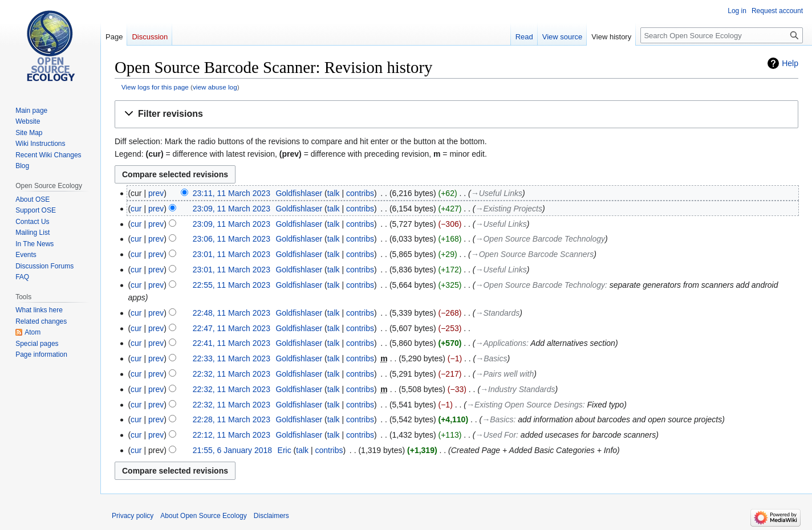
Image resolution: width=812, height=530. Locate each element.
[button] (456, 114)
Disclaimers (271, 516)
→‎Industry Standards (517, 389)
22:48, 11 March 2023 (232, 313)
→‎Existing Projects (509, 209)
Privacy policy (133, 516)
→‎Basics (491, 358)
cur (136, 209)
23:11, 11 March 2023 (232, 193)
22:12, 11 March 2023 (232, 435)
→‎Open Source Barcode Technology (540, 239)
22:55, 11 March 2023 (232, 285)
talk (334, 193)
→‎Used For (496, 435)
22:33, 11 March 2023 (232, 358)
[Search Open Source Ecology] (722, 35)
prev (156, 193)
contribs (360, 193)
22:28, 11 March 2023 (232, 419)
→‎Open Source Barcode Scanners (533, 254)
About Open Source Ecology (203, 516)
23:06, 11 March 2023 (232, 239)
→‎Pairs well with (505, 374)
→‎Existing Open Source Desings (525, 405)
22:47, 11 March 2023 (232, 328)
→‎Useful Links (497, 193)
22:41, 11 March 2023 (232, 343)
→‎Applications (501, 343)
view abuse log (215, 87)
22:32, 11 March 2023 (232, 374)
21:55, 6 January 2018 (232, 450)
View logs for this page (155, 87)
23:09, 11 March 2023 (232, 209)
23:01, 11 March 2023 (232, 254)
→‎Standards (498, 313)
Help (790, 63)
